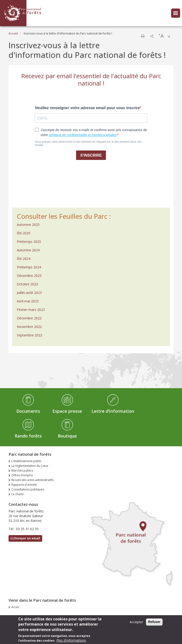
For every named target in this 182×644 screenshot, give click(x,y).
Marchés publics (22, 470)
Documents (28, 411)
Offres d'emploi (22, 475)
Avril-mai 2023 (28, 301)
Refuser (154, 624)
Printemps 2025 (29, 242)
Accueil (13, 33)
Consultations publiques (28, 489)
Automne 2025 (28, 225)
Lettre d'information (113, 411)
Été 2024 (24, 259)
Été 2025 (24, 233)
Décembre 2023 (29, 276)
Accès (15, 607)
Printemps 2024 (29, 267)
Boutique (67, 436)
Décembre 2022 (29, 318)
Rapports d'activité (24, 485)
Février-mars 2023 (31, 310)
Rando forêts (28, 436)
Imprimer (143, 36)
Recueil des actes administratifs (32, 480)
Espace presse (67, 411)
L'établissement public (26, 461)
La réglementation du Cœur (30, 466)
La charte (18, 494)
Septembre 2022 (30, 335)
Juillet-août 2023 (29, 293)
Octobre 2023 (27, 284)
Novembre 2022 (29, 327)
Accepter (136, 624)
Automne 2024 (28, 250)
